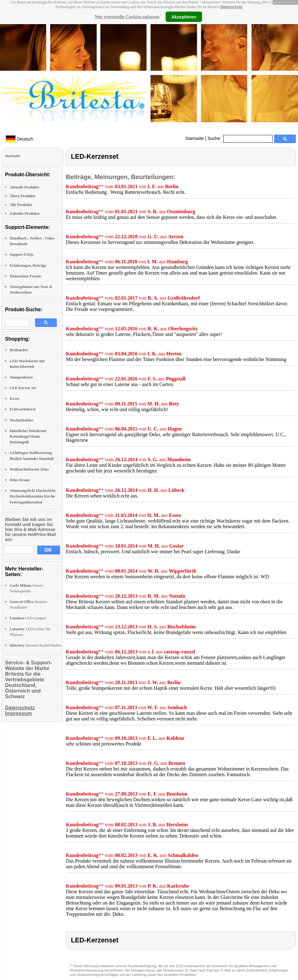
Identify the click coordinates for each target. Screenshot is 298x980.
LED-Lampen (28, 618)
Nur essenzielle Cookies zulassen (127, 17)
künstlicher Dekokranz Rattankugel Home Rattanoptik (28, 436)
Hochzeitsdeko (21, 420)
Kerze (15, 399)
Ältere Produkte (23, 196)
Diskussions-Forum (25, 276)
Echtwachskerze (23, 409)
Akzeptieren (184, 17)
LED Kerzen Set (23, 388)
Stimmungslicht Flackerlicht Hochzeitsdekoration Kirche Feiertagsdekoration (33, 496)
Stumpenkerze (21, 377)
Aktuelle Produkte (24, 187)
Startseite (195, 138)
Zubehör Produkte (25, 214)
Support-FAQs (21, 255)
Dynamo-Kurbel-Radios (36, 645)
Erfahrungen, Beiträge (28, 266)
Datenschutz (231, 7)
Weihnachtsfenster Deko (29, 469)
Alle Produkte (21, 205)
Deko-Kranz (20, 480)
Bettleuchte (19, 350)
